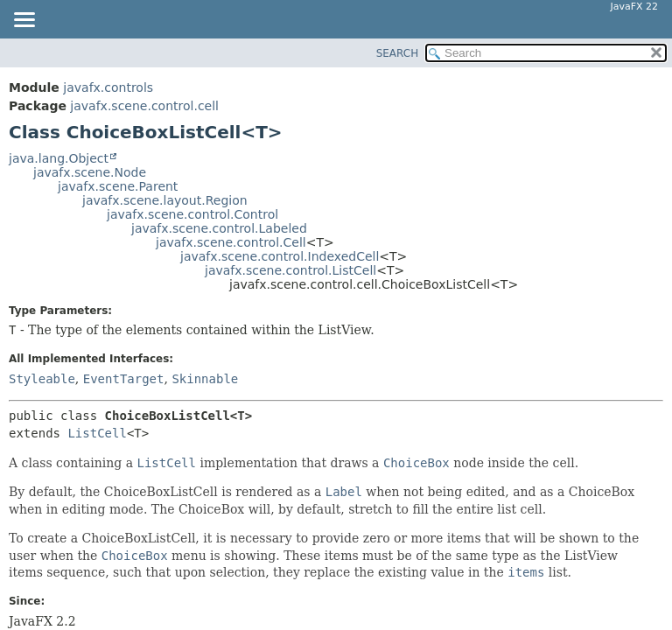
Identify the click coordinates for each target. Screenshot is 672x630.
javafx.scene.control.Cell (231, 242)
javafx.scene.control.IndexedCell (280, 256)
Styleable (42, 379)
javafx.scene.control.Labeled (219, 228)
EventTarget (124, 379)
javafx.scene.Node (90, 172)
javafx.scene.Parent (118, 186)
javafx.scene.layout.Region (165, 200)
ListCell (97, 433)
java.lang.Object (59, 158)
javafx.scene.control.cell (144, 106)
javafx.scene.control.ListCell (290, 270)
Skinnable (205, 379)
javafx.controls (108, 87)
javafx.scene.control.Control (192, 214)
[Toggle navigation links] (24, 21)
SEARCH (398, 53)
